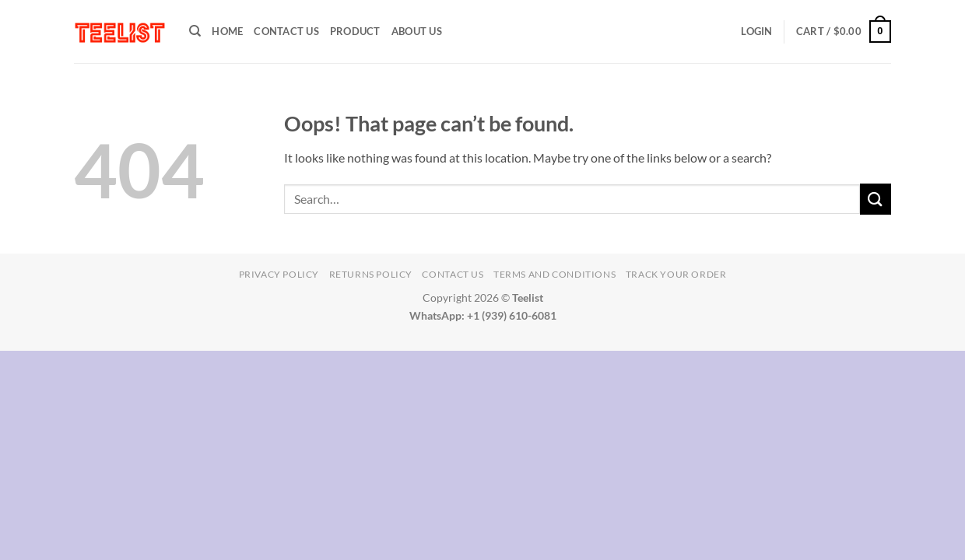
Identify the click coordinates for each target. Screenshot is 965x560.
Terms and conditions (554, 274)
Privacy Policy (279, 274)
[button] (756, 31)
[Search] (195, 31)
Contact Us (286, 31)
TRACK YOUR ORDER (676, 274)
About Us (417, 31)
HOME (227, 31)
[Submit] (876, 199)
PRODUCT (355, 31)
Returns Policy (371, 274)
